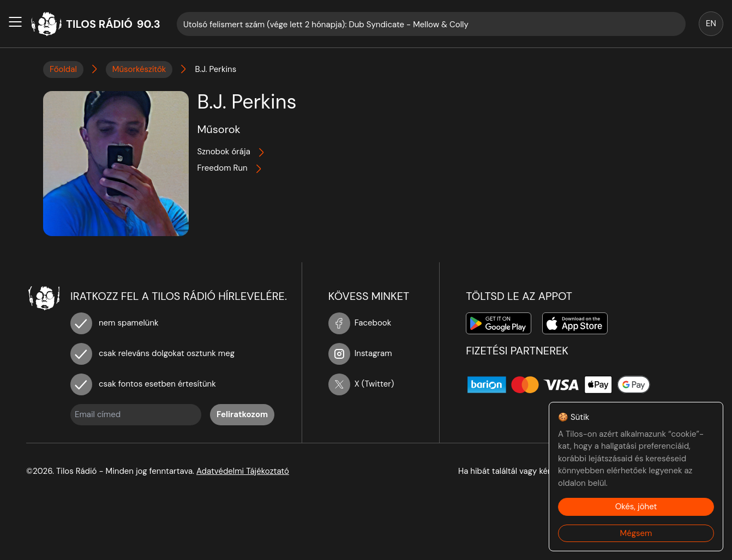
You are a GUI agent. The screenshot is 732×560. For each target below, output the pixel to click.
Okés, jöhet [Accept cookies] (636, 507)
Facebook (360, 323)
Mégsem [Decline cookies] (636, 533)
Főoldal (63, 69)
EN (711, 23)
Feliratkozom (242, 414)
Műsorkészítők (139, 69)
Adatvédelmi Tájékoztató (243, 471)
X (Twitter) (361, 384)
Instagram (360, 353)
